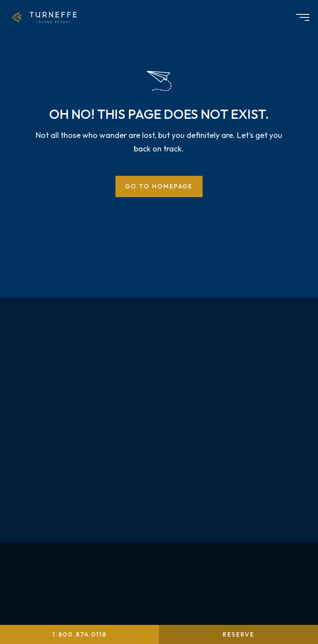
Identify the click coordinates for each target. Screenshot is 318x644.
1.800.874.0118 (80, 634)
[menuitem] (46, 17)
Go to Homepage (159, 186)
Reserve (238, 634)
